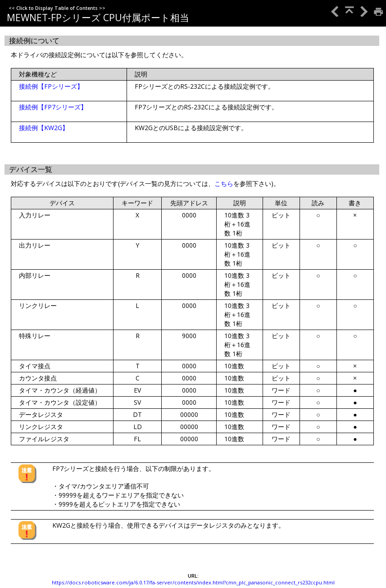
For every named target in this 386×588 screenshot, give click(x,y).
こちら (224, 183)
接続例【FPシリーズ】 (51, 86)
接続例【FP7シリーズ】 (53, 107)
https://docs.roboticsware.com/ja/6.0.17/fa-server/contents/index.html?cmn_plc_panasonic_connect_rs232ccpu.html (193, 582)
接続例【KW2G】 (44, 128)
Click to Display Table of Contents (57, 8)
